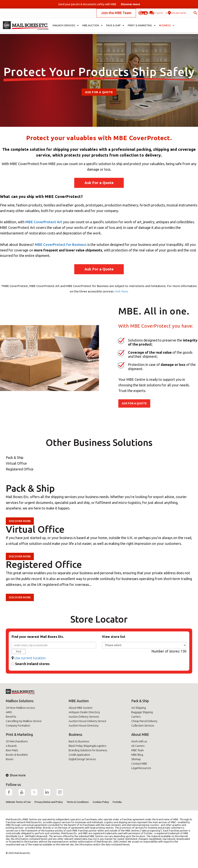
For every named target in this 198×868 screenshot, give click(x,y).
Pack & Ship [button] (115, 28)
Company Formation (18, 726)
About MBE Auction (81, 708)
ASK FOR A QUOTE (134, 403)
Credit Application (79, 755)
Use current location (30, 658)
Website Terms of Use (18, 802)
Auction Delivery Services (84, 717)
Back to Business (79, 741)
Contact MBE (139, 764)
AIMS (9, 712)
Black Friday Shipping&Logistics (87, 746)
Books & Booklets (17, 755)
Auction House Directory (84, 726)
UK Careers (138, 746)
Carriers (136, 717)
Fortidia (117, 802)
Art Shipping (139, 708)
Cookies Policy (101, 802)
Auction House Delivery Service (87, 721)
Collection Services (143, 726)
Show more (16, 775)
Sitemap (136, 759)
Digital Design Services (82, 759)
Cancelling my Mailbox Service (24, 721)
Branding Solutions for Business (88, 750)
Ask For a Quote (99, 183)
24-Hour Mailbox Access (20, 708)
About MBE (140, 734)
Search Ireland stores (32, 664)
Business (75, 734)
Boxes (10, 759)
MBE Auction (79, 701)
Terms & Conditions (78, 802)
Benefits (11, 717)
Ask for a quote (123, 14)
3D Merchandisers (17, 741)
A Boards (11, 746)
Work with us (139, 741)
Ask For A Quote (99, 92)
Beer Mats (12, 750)
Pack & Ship (140, 701)
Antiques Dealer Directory (84, 712)
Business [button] (167, 28)
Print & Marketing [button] (142, 28)
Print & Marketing (19, 734)
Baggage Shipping (142, 712)
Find (19, 652)
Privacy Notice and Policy (49, 802)
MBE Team (137, 750)
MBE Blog (137, 755)
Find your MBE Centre (162, 14)
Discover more (20, 521)
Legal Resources (141, 768)
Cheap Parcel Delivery (144, 721)
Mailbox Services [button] (66, 28)
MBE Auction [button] (92, 28)
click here (121, 291)
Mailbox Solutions (20, 701)
